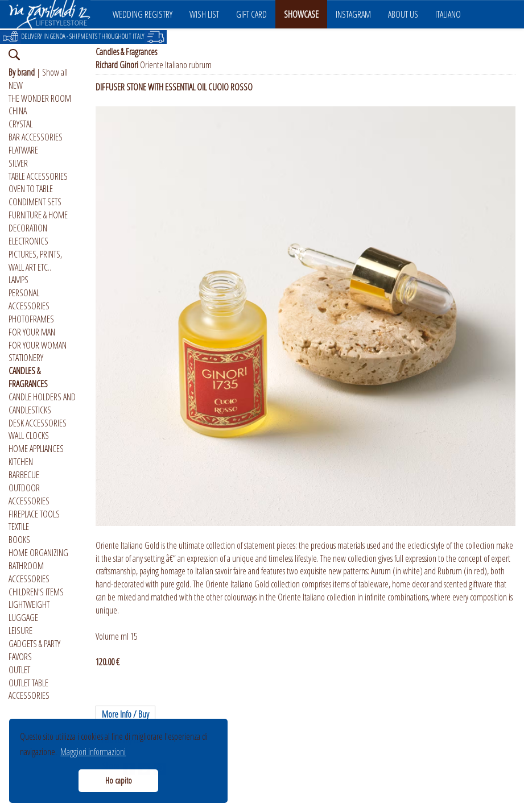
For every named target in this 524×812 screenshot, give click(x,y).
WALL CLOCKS (29, 436)
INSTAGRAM (353, 14)
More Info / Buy (125, 714)
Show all (55, 72)
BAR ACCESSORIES (36, 137)
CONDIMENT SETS (35, 202)
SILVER (18, 163)
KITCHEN (21, 462)
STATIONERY (26, 358)
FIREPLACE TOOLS (34, 514)
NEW (16, 85)
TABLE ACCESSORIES (38, 176)
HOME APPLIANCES (36, 449)
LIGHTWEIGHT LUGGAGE (29, 611)
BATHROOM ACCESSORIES (29, 572)
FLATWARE (23, 150)
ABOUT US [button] (403, 14)
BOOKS (19, 540)
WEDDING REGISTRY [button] (143, 14)
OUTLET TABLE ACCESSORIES (29, 689)
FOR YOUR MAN (32, 332)
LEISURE (20, 631)
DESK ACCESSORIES (38, 423)
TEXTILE (19, 527)
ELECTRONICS (28, 241)
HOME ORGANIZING (38, 553)
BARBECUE (24, 475)
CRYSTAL (20, 124)
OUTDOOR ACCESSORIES (29, 494)
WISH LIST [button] (204, 14)
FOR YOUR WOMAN (38, 345)
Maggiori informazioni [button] (93, 752)
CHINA (18, 111)
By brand (22, 72)
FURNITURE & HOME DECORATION (38, 221)
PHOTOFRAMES (31, 319)
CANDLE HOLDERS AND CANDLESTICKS (42, 403)
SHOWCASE (301, 14)
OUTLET (19, 670)
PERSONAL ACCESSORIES (29, 299)
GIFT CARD (251, 14)
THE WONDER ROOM (40, 98)
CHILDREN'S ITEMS (36, 592)
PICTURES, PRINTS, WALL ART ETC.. (35, 261)
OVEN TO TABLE (31, 189)
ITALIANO (448, 14)
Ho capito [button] (119, 780)
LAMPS (18, 280)
